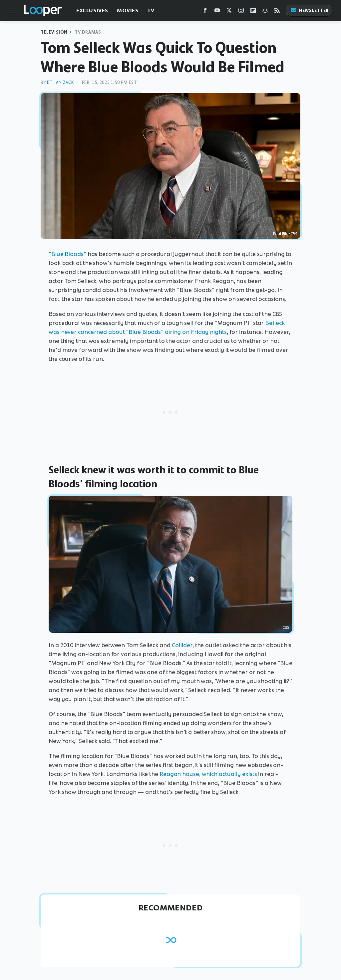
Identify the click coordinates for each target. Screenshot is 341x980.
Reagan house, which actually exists (208, 774)
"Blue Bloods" (67, 254)
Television (54, 32)
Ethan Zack (60, 82)
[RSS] (277, 12)
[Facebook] (205, 12)
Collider (182, 645)
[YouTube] (217, 12)
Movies (128, 10)
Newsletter (309, 10)
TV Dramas (88, 32)
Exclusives (92, 10)
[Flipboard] (253, 12)
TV (151, 10)
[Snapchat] (265, 12)
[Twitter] (229, 12)
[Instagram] (241, 12)
